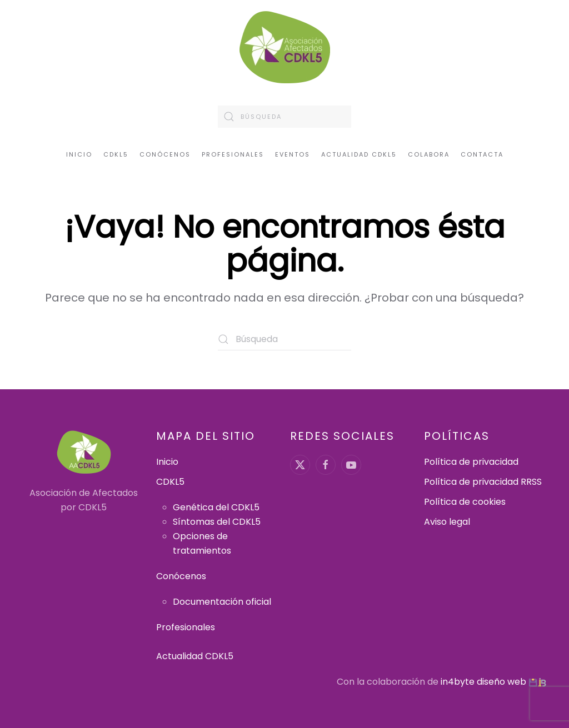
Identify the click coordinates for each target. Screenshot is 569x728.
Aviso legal (447, 522)
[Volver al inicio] (285, 47)
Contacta (482, 154)
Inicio (79, 154)
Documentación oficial (222, 602)
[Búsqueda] (284, 117)
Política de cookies (465, 502)
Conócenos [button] (165, 154)
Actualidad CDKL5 (359, 154)
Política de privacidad (471, 462)
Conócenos (181, 576)
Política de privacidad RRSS (483, 482)
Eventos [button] (293, 154)
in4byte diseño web (483, 682)
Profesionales (233, 154)
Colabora (429, 154)
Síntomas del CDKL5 (217, 522)
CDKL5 (170, 482)
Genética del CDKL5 (216, 507)
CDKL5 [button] (116, 154)
